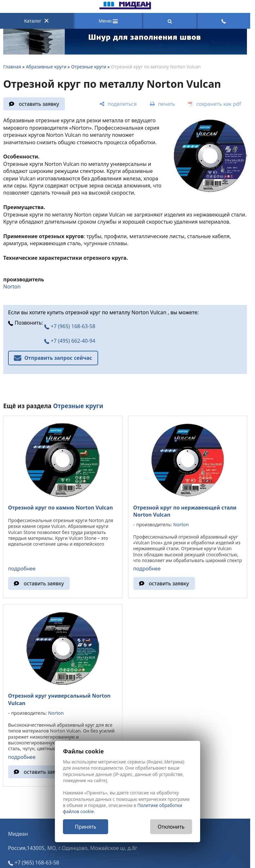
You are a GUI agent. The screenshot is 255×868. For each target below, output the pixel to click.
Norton (12, 287)
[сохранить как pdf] (215, 104)
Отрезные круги (89, 67)
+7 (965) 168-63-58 (70, 326)
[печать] (162, 104)
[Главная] (125, 7)
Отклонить (171, 827)
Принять (86, 827)
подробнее (22, 569)
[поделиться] (118, 104)
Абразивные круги (46, 67)
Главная (12, 67)
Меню (108, 21)
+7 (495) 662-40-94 (70, 341)
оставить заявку (39, 104)
